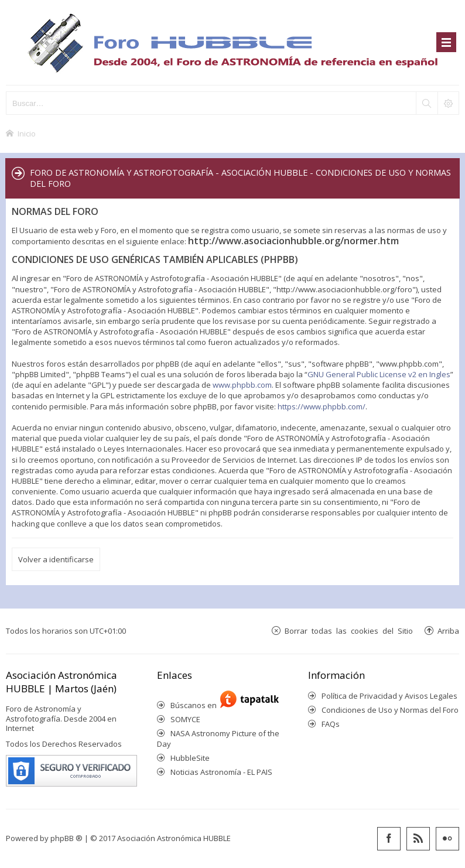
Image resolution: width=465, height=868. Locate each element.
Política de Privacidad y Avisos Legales (389, 696)
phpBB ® (66, 838)
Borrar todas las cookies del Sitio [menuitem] (349, 631)
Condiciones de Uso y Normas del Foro (390, 710)
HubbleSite (190, 758)
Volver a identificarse (56, 559)
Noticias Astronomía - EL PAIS (221, 772)
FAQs (331, 724)
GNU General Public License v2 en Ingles (379, 374)
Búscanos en (195, 705)
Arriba (448, 631)
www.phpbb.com (242, 385)
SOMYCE (185, 719)
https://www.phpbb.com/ (322, 406)
